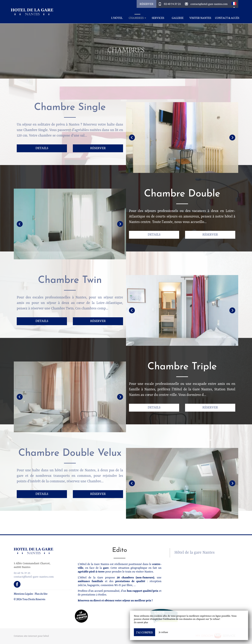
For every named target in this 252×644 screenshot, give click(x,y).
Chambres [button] (138, 18)
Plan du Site (41, 594)
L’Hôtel (117, 18)
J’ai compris (145, 632)
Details (42, 148)
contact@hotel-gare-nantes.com (209, 4)
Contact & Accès (227, 18)
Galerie (178, 18)
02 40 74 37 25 (172, 4)
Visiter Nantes (200, 18)
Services (158, 18)
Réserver (146, 4)
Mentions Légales (23, 594)
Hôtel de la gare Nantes (195, 553)
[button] (234, 4)
